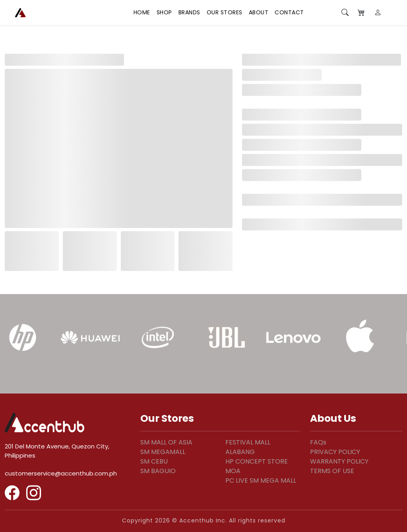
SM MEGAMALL (163, 452)
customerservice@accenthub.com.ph (61, 473)
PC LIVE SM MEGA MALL (261, 480)
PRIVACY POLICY (335, 452)
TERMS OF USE (332, 471)
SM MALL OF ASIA (166, 442)
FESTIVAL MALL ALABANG (248, 447)
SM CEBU (154, 461)
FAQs (318, 442)
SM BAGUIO (158, 471)
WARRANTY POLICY (339, 461)
